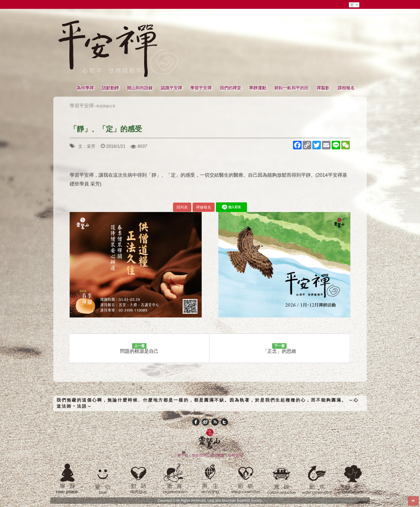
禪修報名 (204, 207)
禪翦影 (323, 88)
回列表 (182, 207)
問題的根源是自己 (139, 349)
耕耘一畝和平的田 (291, 88)
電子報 (183, 455)
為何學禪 (85, 88)
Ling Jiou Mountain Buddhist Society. (235, 501)
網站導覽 (217, 455)
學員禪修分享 (106, 106)
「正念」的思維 (279, 349)
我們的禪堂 (230, 88)
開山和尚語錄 (140, 88)
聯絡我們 (199, 455)
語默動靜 (110, 88)
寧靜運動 (258, 88)
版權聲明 (235, 455)
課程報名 (346, 88)
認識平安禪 (171, 88)
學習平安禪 (201, 88)
